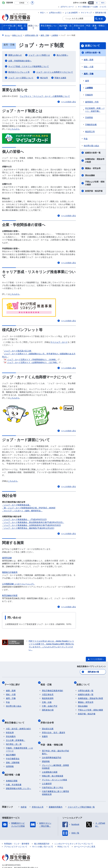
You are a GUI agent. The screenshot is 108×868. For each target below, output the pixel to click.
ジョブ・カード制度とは (39, 55)
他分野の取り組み (91, 146)
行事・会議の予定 (50, 702)
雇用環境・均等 (92, 102)
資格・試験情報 (13, 755)
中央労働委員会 (13, 751)
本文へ (43, 13)
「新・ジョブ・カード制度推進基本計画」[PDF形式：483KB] (29, 508)
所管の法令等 (49, 717)
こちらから (15, 129)
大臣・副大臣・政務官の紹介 (18, 722)
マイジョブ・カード (59, 342)
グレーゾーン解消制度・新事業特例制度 (55, 756)
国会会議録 (90, 175)
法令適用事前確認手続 (52, 747)
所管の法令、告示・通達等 (54, 725)
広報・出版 (47, 698)
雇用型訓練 (7, 558)
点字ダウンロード (67, 7)
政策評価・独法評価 (94, 191)
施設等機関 (11, 748)
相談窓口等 (90, 132)
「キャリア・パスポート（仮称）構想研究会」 (22, 511)
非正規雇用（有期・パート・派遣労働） (95, 110)
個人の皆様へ (62, 55)
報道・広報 (47, 682)
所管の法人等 (38, 796)
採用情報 (10, 759)
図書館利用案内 (56, 796)
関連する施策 (60, 78)
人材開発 (89, 88)
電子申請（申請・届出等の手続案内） (55, 742)
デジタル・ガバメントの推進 (54, 769)
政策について (92, 46)
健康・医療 (89, 60)
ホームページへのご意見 (85, 836)
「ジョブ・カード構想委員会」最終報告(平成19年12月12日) (28, 528)
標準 (91, 3)
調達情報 (46, 751)
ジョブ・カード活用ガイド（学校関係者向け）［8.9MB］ (32, 360)
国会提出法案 (48, 722)
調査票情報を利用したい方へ (18, 778)
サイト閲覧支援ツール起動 (88, 7)
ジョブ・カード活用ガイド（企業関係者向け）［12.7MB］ (32, 362)
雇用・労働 (89, 74)
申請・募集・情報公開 (53, 736)
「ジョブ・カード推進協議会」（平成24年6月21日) (24, 519)
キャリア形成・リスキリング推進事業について (29, 66)
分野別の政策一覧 (93, 53)
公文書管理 (47, 773)
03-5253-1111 (18, 860)
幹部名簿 (10, 725)
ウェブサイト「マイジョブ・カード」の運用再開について (45, 96)
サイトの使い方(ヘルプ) (42, 836)
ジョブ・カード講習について (21, 78)
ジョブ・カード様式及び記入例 (18, 351)
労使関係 (89, 117)
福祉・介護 (89, 67)
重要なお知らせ (15, 55)
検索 (101, 19)
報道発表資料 (48, 694)
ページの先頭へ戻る (68, 102)
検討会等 (44, 78)
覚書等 (45, 729)
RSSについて (63, 836)
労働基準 (89, 95)
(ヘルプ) (103, 7)
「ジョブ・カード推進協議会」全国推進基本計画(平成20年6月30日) (31, 525)
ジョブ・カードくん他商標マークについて (55, 72)
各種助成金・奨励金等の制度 (95, 160)
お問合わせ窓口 (55, 13)
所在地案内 (11, 729)
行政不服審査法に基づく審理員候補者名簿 (55, 782)
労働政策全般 (91, 125)
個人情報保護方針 (42, 833)
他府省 (24, 796)
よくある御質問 (71, 13)
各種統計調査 (12, 770)
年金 (86, 139)
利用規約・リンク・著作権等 (17, 833)
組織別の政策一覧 (93, 153)
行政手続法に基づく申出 (53, 777)
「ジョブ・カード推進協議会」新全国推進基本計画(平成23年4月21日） (33, 522)
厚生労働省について (16, 717)
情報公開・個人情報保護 (53, 765)
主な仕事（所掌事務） (16, 733)
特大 (103, 3)
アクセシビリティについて (16, 836)
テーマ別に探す (14, 682)
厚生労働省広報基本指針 (53, 687)
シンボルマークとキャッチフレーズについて (74, 833)
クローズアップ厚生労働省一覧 (81, 796)
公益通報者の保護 (50, 762)
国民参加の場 (101, 13)
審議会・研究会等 (93, 168)
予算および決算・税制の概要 (95, 183)
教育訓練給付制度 (10, 595)
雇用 (87, 81)
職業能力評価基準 (10, 572)
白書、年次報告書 (14, 774)
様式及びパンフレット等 (19, 72)
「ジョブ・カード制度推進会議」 (17, 505)
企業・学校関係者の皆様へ (20, 61)
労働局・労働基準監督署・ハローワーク (19, 742)
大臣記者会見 (48, 691)
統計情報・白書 (14, 766)
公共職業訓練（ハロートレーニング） (18, 584)
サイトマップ (86, 13)
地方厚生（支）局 (14, 737)
